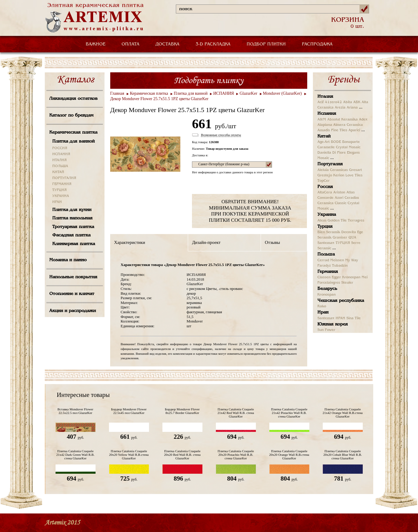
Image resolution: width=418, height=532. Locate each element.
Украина (327, 215)
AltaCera (325, 192)
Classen (324, 277)
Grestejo (325, 175)
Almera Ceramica (348, 125)
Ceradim (352, 198)
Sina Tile (354, 318)
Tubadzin (340, 266)
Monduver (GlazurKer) (282, 93)
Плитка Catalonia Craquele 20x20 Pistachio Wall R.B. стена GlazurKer (236, 455)
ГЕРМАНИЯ (62, 184)
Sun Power (326, 330)
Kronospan (351, 277)
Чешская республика (341, 301)
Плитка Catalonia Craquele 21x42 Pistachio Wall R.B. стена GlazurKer (289, 413)
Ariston (339, 192)
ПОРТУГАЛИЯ (64, 178)
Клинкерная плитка (74, 244)
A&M (322, 120)
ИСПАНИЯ (61, 154)
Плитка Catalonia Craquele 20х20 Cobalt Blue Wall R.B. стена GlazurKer (343, 455)
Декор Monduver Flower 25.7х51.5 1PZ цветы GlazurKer (159, 99)
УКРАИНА (61, 196)
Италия (325, 97)
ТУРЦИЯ (59, 190)
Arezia (340, 108)
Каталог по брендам (71, 115)
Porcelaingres (329, 283)
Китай (324, 136)
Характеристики (130, 242)
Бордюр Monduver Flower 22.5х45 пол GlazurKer (129, 411)
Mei (365, 277)
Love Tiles (354, 175)
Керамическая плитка (73, 132)
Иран (323, 312)
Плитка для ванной (73, 141)
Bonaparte (351, 142)
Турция (325, 227)
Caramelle (326, 147)
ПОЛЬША (60, 166)
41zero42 (333, 102)
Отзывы (272, 242)
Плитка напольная (72, 218)
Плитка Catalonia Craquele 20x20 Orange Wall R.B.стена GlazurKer (289, 455)
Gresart (355, 170)
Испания (327, 114)
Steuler (347, 283)
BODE (336, 142)
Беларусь (327, 289)
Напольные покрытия (73, 277)
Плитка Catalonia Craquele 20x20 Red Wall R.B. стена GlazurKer (182, 455)
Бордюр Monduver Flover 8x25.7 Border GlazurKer (182, 411)
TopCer (324, 181)
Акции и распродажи (73, 311)
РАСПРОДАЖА (317, 44)
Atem (322, 221)
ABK (357, 102)
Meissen (337, 260)
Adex (363, 120)
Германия (328, 272)
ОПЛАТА (130, 44)
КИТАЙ (58, 172)
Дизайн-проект (206, 242)
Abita (348, 102)
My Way (352, 260)
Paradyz (324, 266)
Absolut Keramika (342, 120)
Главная (117, 93)
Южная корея (333, 324)
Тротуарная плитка (73, 227)
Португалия (330, 164)
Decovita (349, 232)
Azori (339, 198)
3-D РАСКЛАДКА (213, 44)
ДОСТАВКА (167, 44)
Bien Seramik (329, 232)
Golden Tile (337, 221)
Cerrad (323, 260)
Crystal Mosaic (348, 147)
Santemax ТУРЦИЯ (334, 243)
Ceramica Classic (332, 203)
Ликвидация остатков (73, 99)
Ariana (352, 108)
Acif (321, 102)
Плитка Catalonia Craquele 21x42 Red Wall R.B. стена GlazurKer (236, 413)
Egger (336, 277)
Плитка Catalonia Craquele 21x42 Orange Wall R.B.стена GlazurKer (343, 413)
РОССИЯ (60, 148)
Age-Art (324, 142)
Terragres (356, 221)
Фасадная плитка (71, 235)
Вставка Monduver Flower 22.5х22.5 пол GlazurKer (76, 411)
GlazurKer (248, 93)
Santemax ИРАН (331, 318)
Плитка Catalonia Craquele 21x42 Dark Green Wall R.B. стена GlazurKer (76, 455)
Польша (326, 254)
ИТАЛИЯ (59, 160)
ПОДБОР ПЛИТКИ (266, 44)
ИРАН (57, 202)
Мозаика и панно (68, 260)
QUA (352, 238)
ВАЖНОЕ (96, 44)
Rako (322, 306)
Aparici (354, 130)
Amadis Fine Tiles (332, 130)
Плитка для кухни (72, 210)
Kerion (339, 175)
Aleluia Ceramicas (333, 170)
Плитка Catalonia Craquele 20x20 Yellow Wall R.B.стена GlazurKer (129, 455)
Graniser (340, 238)
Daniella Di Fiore (332, 153)
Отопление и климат (72, 294)
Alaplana (325, 125)
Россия (325, 187)
